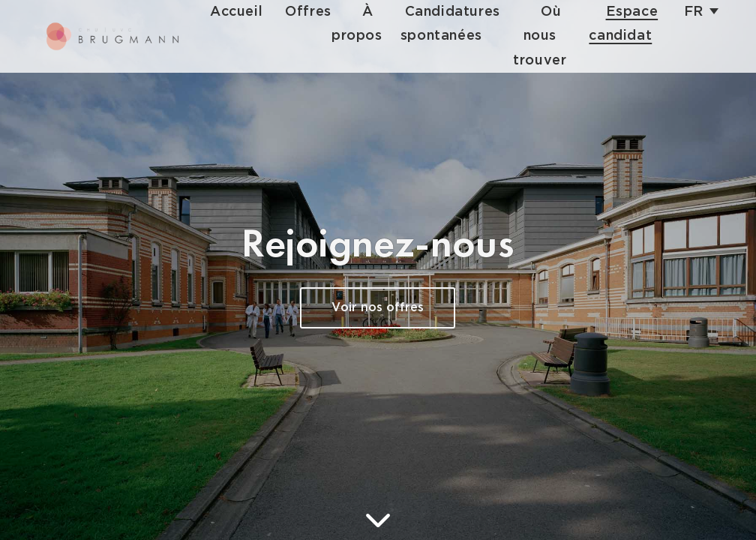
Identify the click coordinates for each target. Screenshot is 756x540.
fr (694, 12)
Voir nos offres (378, 308)
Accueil (236, 12)
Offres (308, 12)
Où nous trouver (540, 36)
